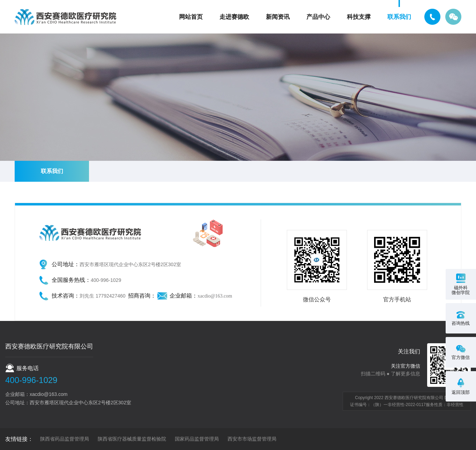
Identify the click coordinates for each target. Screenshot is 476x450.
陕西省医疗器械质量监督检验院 (132, 439)
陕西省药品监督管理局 (65, 439)
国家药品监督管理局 (197, 439)
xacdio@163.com (215, 296)
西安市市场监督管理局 (252, 439)
